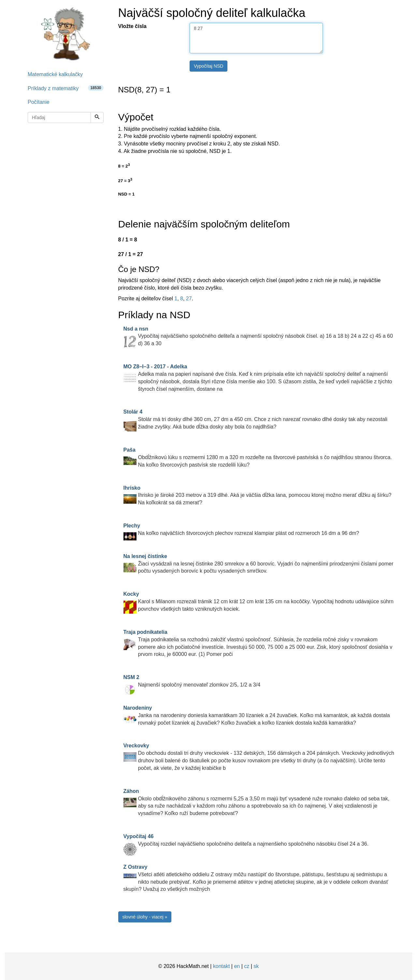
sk (256, 966)
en (237, 966)
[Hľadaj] (97, 117)
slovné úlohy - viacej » (145, 917)
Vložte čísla (132, 26)
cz (247, 966)
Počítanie (39, 102)
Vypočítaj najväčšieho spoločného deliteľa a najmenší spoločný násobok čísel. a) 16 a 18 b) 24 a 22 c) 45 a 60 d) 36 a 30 (258, 336)
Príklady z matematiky (66, 88)
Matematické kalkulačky (55, 74)
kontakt (222, 966)
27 (189, 299)
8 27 (256, 38)
